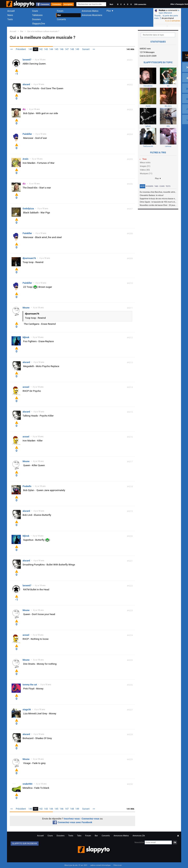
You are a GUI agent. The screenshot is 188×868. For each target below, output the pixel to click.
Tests (10, 19)
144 (51, 49)
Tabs (156, 186)
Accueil (11, 11)
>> (94, 49)
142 (41, 49)
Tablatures (37, 15)
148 (72, 49)
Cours (35, 11)
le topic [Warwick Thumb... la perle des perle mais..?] (167, 14)
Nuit (111, 4)
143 (46, 49)
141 (35, 49)
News (10, 15)
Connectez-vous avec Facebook (72, 822)
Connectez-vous (91, 819)
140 (30, 49)
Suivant (86, 49)
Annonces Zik (139, 836)
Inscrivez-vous (72, 819)
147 (67, 49)
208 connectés (140, 4)
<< (12, 49)
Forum (60, 11)
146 (62, 49)
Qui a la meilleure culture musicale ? (43, 31)
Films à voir (117, 865)
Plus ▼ (158, 178)
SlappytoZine (39, 24)
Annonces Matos (90, 11)
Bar (59, 15)
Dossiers (36, 19)
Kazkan (162, 10)
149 (77, 49)
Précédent (21, 49)
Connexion (45, 4)
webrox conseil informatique (100, 865)
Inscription (68, 4)
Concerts (61, 19)
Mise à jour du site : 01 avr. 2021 (76, 865)
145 (56, 49)
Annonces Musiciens (92, 15)
